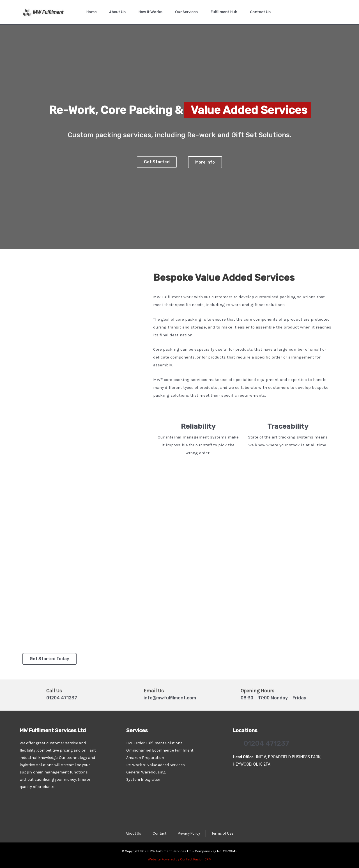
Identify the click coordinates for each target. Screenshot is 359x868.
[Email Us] (137, 690)
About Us (117, 12)
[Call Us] (39, 690)
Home (91, 12)
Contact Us (260, 12)
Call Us (54, 690)
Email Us (154, 690)
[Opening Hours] (234, 690)
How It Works (150, 12)
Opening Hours (257, 690)
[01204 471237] (236, 743)
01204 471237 (266, 743)
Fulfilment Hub (224, 12)
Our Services (186, 12)
